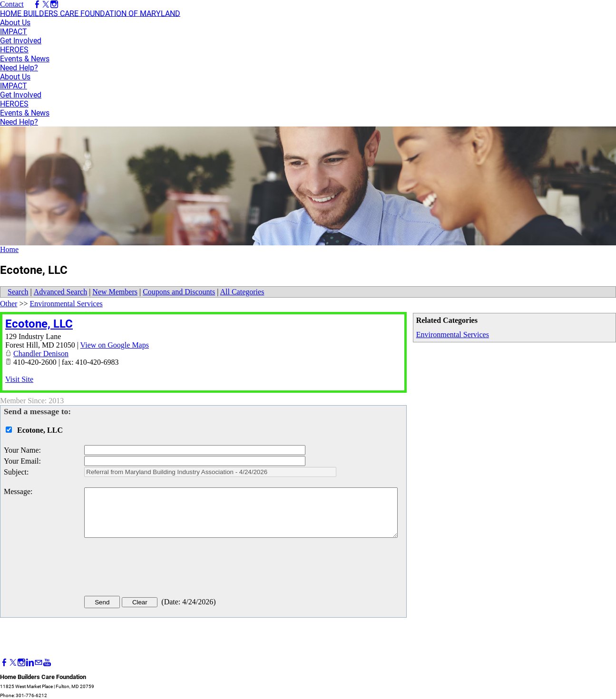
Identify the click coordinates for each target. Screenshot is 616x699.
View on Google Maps (115, 345)
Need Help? (19, 68)
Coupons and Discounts (179, 292)
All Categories (242, 292)
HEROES (14, 50)
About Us (15, 23)
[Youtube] (47, 663)
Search (18, 292)
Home (9, 249)
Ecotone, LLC (39, 324)
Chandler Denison (41, 354)
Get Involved (21, 41)
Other (9, 304)
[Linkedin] (30, 663)
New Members (115, 292)
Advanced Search (60, 292)
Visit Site (19, 379)
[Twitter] (13, 663)
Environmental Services (453, 335)
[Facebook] (4, 663)
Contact (12, 4)
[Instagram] (21, 663)
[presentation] (156, 569)
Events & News (25, 59)
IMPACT (14, 32)
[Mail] (39, 663)
